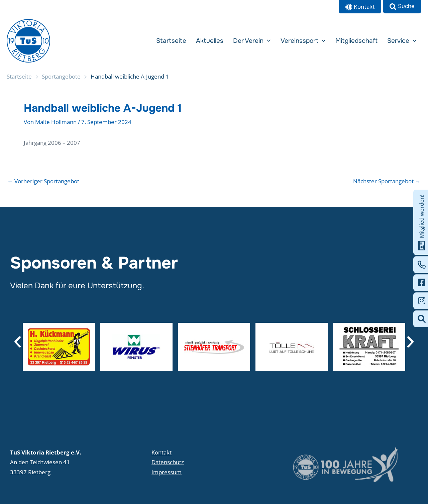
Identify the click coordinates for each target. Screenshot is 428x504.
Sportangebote (61, 76)
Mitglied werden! (422, 222)
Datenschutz (168, 462)
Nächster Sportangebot (387, 181)
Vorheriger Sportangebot (43, 181)
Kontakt (162, 452)
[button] (402, 7)
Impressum (167, 472)
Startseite (19, 76)
